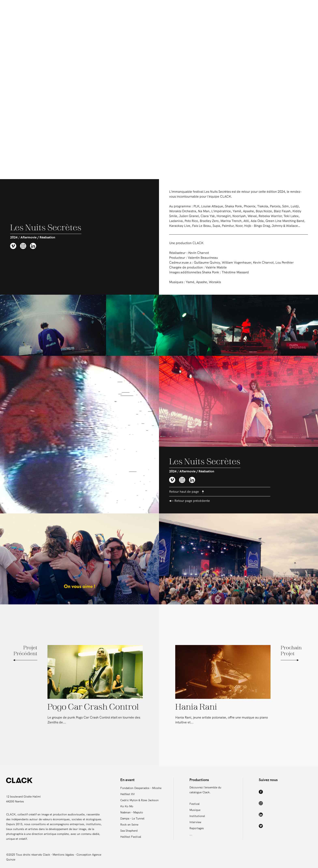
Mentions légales (63, 855)
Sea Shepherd (129, 831)
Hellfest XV (128, 794)
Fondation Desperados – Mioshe (141, 788)
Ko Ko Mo (127, 806)
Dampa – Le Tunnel (132, 818)
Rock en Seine (129, 825)
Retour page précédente (190, 501)
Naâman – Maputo (132, 812)
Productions (187, 8)
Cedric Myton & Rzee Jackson (139, 800)
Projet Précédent (25, 653)
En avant (127, 8)
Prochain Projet (291, 653)
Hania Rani (196, 707)
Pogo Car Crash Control (93, 707)
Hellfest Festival (131, 837)
